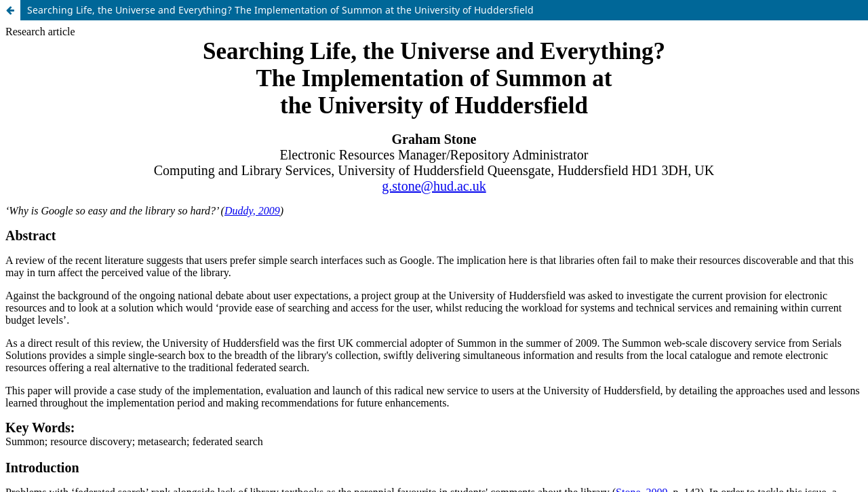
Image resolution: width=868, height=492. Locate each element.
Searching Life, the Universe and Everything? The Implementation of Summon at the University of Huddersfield (280, 10)
